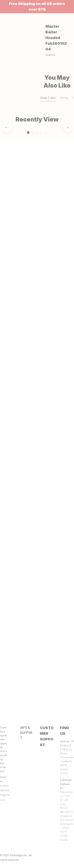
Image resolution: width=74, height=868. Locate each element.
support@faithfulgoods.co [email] (5, 793)
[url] (5, 779)
